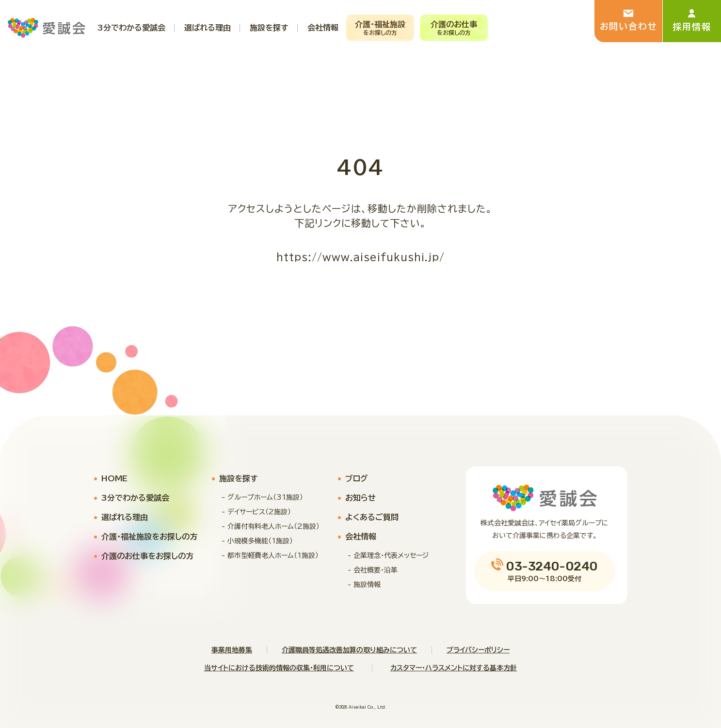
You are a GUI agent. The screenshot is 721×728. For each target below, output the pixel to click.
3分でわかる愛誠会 (135, 498)
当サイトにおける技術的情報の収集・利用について (279, 668)
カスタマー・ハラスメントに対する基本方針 (454, 668)
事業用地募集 (232, 650)
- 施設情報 (364, 585)
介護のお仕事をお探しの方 (147, 556)
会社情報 (361, 537)
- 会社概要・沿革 (373, 570)
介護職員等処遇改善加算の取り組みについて (349, 650)
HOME (114, 478)
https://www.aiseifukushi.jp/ (360, 257)
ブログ (357, 478)
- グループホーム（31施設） (262, 497)
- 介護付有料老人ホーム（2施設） (271, 526)
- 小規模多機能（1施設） (257, 541)
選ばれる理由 (125, 517)
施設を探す (239, 478)
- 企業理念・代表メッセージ (388, 555)
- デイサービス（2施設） (256, 512)
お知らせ (360, 498)
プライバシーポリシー (478, 650)
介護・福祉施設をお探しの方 (149, 537)
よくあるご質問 (372, 517)
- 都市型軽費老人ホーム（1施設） (270, 555)
